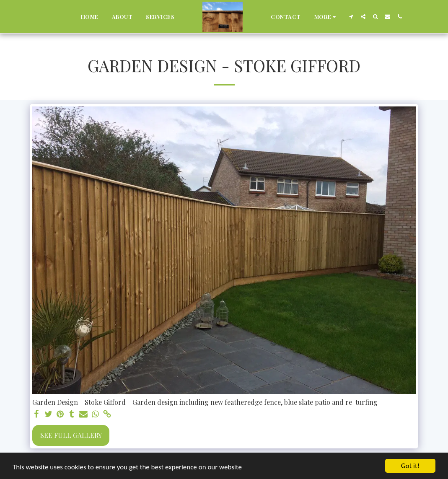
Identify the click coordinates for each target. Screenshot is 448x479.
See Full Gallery (71, 435)
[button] (351, 17)
